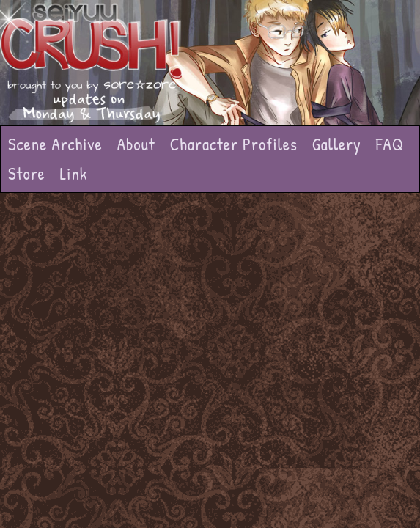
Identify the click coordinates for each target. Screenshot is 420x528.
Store (27, 173)
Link (74, 173)
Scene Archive (55, 144)
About (136, 144)
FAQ (390, 144)
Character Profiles (234, 144)
